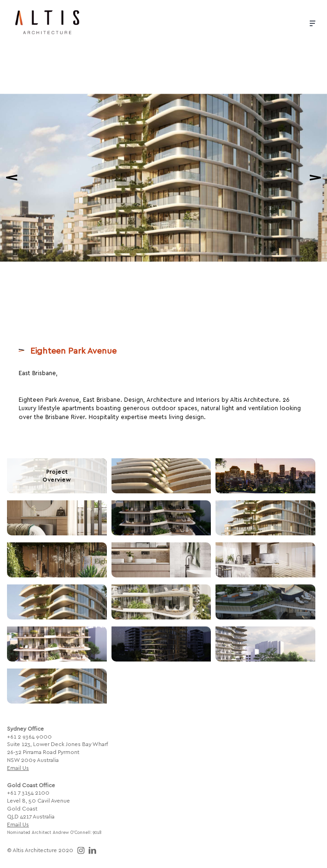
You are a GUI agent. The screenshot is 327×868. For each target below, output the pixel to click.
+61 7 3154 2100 (28, 792)
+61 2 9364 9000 (29, 736)
